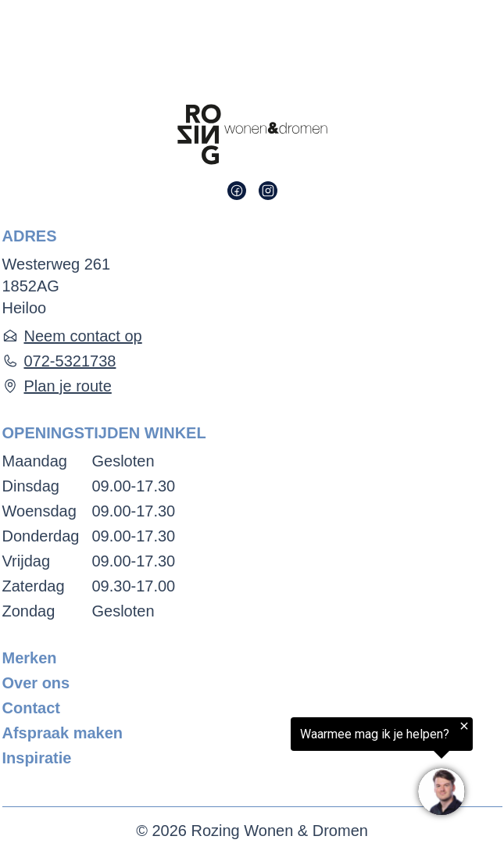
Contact (31, 708)
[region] (312, 770)
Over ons (36, 683)
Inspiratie (37, 758)
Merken (30, 658)
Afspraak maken (63, 733)
